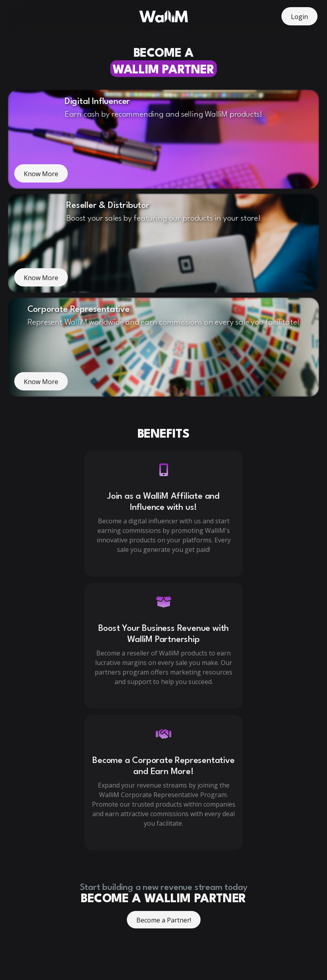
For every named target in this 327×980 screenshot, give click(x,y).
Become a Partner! (164, 920)
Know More (41, 174)
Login (299, 17)
